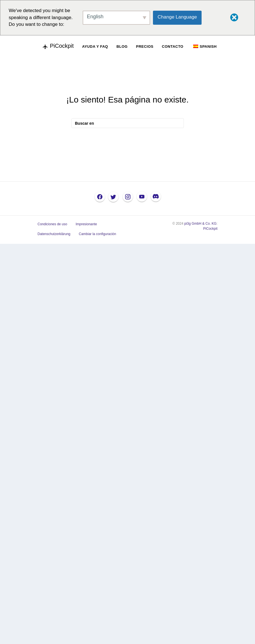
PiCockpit (210, 229)
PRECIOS (145, 46)
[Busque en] (128, 123)
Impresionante (86, 224)
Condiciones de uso (52, 224)
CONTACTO (173, 46)
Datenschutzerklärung (54, 234)
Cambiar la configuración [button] (97, 234)
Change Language (177, 17)
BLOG (122, 46)
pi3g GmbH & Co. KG (200, 224)
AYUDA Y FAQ (95, 46)
